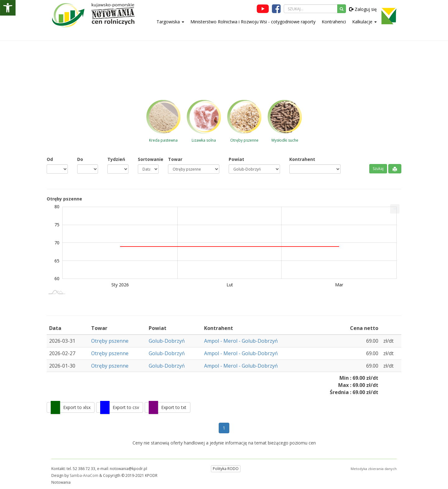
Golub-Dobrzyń (167, 341)
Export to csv (126, 407)
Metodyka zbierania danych (374, 469)
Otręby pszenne (110, 341)
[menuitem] (395, 209)
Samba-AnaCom (84, 475)
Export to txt (174, 407)
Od (50, 159)
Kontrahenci (334, 22)
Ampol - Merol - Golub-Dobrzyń (241, 341)
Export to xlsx (77, 407)
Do (80, 159)
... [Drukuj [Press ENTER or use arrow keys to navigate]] (395, 207)
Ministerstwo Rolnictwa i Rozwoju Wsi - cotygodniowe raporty (253, 22)
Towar (175, 159)
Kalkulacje (364, 22)
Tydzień (116, 159)
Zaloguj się (363, 9)
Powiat (236, 159)
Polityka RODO (226, 469)
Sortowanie (148, 159)
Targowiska (170, 22)
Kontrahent (302, 159)
